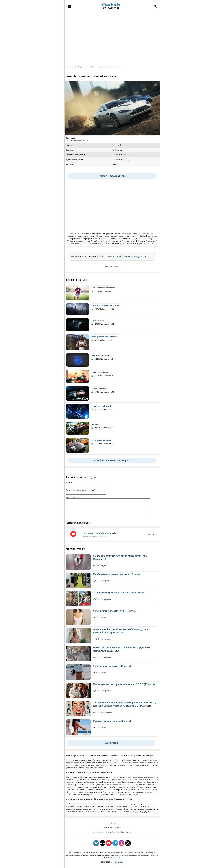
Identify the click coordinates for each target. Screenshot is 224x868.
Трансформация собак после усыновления (119, 593)
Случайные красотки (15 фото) (112, 666)
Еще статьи (111, 743)
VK (102, 257)
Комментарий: (73, 497)
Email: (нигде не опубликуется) (81, 490)
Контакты (112, 823)
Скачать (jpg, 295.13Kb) (112, 176)
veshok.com (115, 857)
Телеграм (110, 257)
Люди (103, 617)
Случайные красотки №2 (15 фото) (114, 611)
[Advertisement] (112, 38)
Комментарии (112, 266)
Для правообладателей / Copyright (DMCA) (112, 832)
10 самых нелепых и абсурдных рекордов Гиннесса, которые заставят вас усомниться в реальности (125, 704)
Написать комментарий (81, 477)
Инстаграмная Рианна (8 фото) (112, 721)
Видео (104, 566)
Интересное (106, 581)
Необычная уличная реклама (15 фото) (117, 574)
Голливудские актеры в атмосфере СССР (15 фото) (124, 684)
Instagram (138, 257)
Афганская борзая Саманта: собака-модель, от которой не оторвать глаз (121, 631)
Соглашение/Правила (112, 828)
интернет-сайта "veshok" (123, 852)
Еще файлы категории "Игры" (112, 460)
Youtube (128, 257)
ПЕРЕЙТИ (153, 534)
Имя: (69, 483)
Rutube (119, 257)
